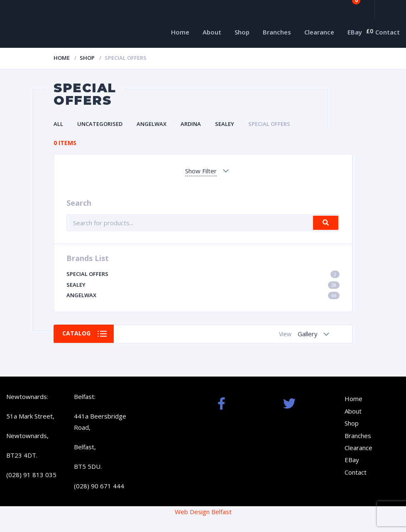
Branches (277, 32)
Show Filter (201, 171)
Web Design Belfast (203, 512)
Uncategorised (100, 124)
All (58, 124)
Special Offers (269, 124)
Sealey (225, 124)
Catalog (77, 334)
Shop (242, 32)
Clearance (319, 32)
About (212, 32)
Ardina (191, 124)
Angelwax (152, 124)
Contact (388, 32)
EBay (355, 32)
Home (180, 32)
